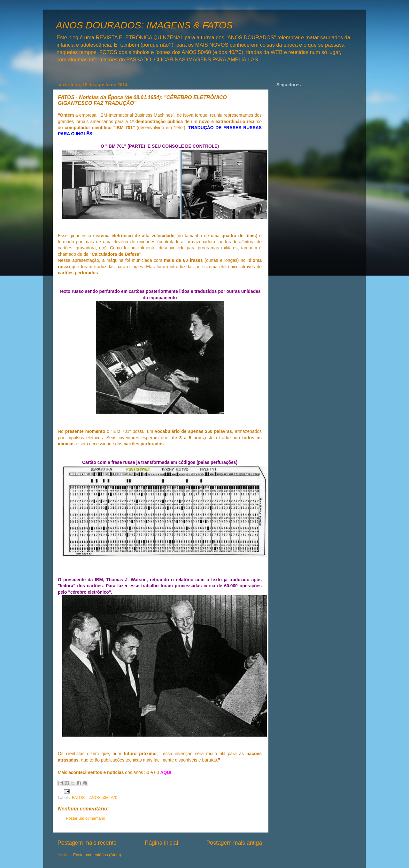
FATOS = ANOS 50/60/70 (95, 798)
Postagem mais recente (87, 843)
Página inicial (161, 843)
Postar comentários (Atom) (97, 855)
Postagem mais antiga (234, 843)
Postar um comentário (85, 818)
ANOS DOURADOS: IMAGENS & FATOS (144, 25)
